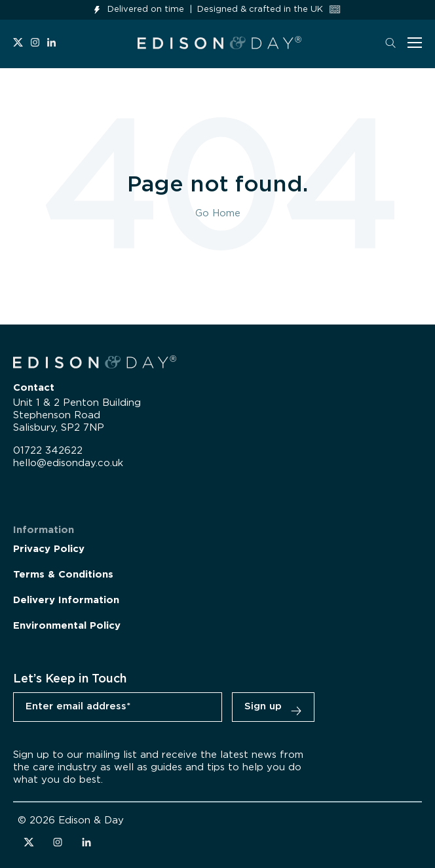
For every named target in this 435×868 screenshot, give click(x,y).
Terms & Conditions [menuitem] (63, 575)
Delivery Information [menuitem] (66, 600)
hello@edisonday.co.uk (68, 463)
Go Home (218, 213)
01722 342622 (48, 451)
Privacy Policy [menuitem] (49, 549)
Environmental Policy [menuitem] (67, 626)
